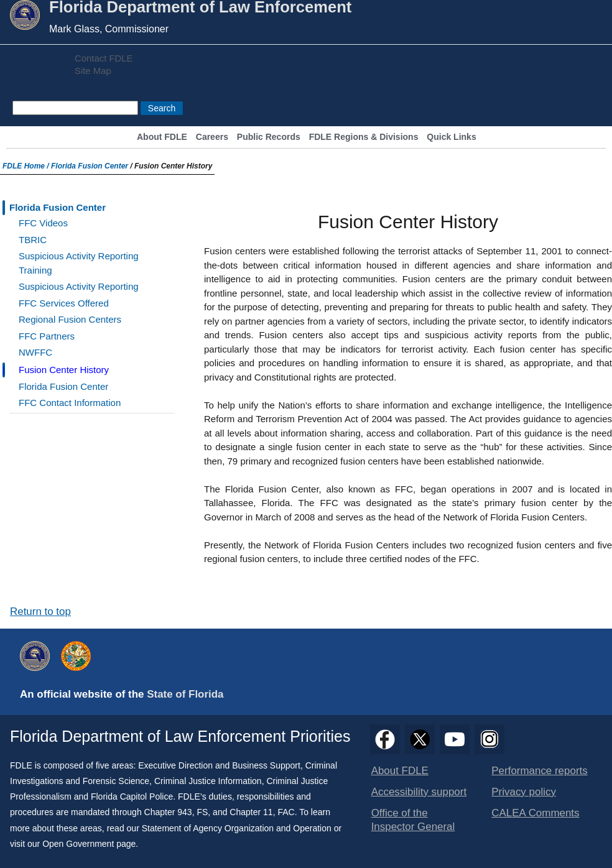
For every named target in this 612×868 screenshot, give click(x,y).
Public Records (269, 137)
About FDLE (162, 137)
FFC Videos (43, 223)
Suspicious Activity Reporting (79, 286)
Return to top (40, 612)
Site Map (93, 71)
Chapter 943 (168, 812)
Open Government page (89, 844)
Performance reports (539, 771)
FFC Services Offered (64, 303)
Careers (212, 137)
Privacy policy (524, 792)
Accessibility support (419, 792)
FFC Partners (47, 336)
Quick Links (451, 137)
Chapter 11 (251, 812)
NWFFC (35, 352)
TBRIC (33, 240)
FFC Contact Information (70, 403)
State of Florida (185, 694)
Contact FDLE (104, 58)
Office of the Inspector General (413, 820)
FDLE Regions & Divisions (364, 137)
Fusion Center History (64, 370)
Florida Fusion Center (90, 166)
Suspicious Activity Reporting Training (79, 263)
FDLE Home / (27, 166)
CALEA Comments (535, 813)
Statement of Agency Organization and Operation (237, 828)
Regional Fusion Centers (70, 319)
